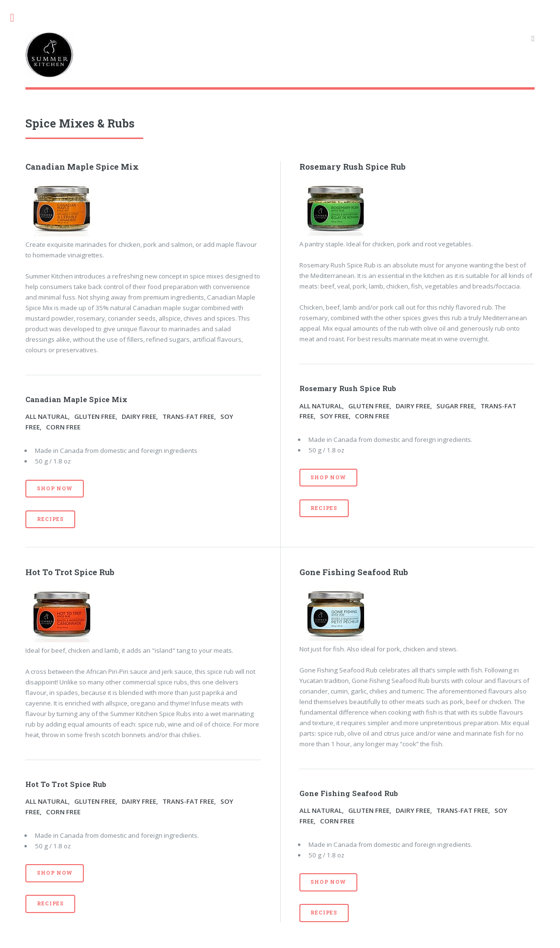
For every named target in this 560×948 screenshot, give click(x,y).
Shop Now (54, 488)
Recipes (50, 519)
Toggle (17, 18)
